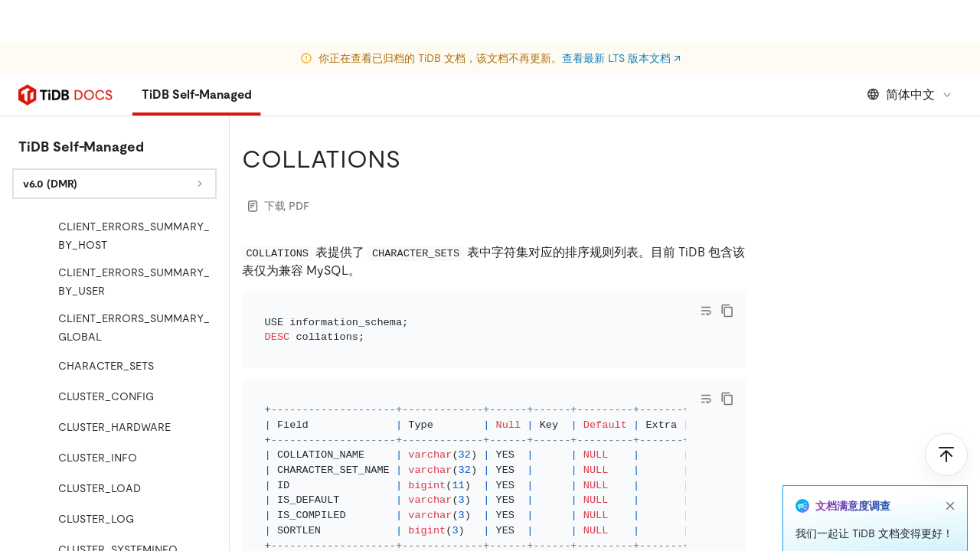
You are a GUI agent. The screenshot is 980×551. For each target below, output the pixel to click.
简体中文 (910, 95)
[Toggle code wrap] (706, 311)
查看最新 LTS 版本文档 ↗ (621, 15)
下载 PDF (279, 206)
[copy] (727, 311)
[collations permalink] (413, 159)
